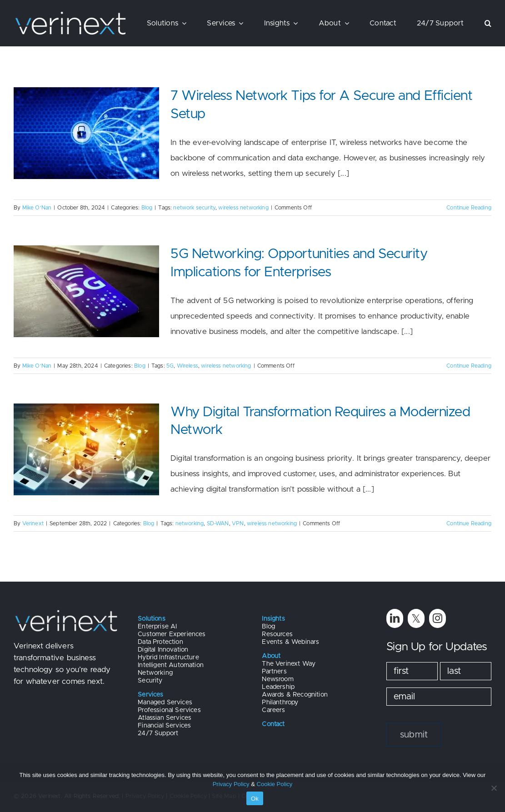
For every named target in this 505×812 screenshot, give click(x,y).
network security (194, 208)
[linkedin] (395, 618)
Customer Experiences (172, 634)
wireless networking (243, 208)
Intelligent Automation (171, 665)
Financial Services (164, 726)
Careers (273, 710)
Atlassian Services (165, 718)
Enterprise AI (157, 627)
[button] (488, 23)
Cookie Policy (275, 784)
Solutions (152, 619)
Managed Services (165, 702)
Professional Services (169, 710)
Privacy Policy (231, 784)
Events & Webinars (290, 642)
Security (150, 681)
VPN (238, 523)
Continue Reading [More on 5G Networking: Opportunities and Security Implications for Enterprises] (469, 366)
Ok (255, 799)
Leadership (278, 687)
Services (150, 695)
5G (170, 366)
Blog (147, 208)
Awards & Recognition (295, 695)
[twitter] (416, 618)
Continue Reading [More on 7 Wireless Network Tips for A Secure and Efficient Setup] (469, 208)
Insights (273, 619)
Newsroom (277, 679)
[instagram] (437, 618)
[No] (494, 788)
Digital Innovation (163, 650)
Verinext (33, 523)
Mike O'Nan (37, 208)
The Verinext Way (289, 664)
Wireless (187, 366)
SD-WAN (218, 523)
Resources (277, 634)
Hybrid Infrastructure (168, 658)
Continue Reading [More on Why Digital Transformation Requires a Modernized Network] (469, 523)
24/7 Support (158, 733)
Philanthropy (280, 702)
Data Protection (160, 642)
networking (190, 523)
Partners (274, 672)
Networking (155, 673)
